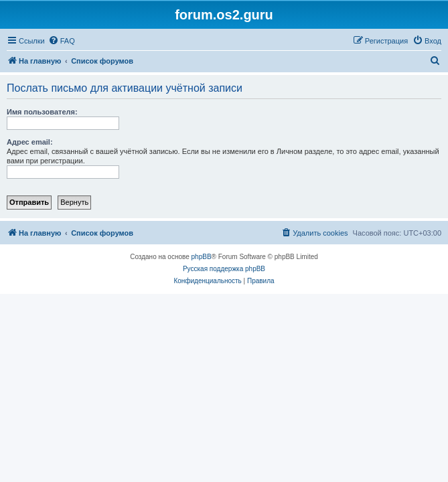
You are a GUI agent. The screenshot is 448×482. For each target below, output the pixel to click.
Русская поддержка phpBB (224, 269)
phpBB (202, 257)
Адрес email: (30, 142)
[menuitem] (62, 41)
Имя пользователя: (42, 112)
